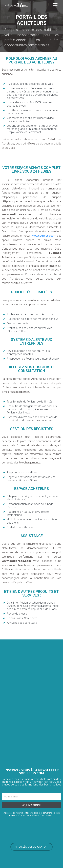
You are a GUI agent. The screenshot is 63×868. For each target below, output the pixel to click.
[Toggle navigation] (55, 5)
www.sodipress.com (44, 236)
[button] (32, 847)
